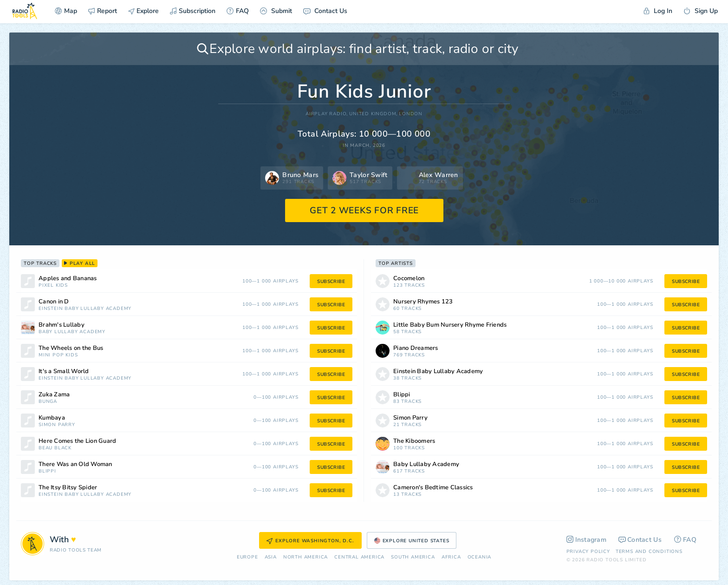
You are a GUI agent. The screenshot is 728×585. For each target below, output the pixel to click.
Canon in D (54, 302)
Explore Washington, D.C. (310, 541)
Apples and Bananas (68, 279)
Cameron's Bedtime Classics (433, 488)
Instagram (587, 540)
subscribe (331, 282)
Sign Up (701, 11)
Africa (451, 557)
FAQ (238, 11)
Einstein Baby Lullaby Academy (85, 309)
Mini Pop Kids (58, 355)
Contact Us (325, 11)
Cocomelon (409, 279)
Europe (247, 557)
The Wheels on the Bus (71, 348)
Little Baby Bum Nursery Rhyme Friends (450, 325)
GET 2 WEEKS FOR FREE (364, 210)
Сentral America (359, 557)
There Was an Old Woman (75, 464)
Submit (276, 11)
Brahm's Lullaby (62, 325)
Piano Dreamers (416, 348)
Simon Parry (57, 425)
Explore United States (412, 541)
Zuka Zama (54, 395)
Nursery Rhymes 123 (423, 302)
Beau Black (55, 448)
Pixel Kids (53, 286)
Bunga (48, 402)
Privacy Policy (588, 552)
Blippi (47, 471)
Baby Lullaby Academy (72, 332)
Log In (658, 11)
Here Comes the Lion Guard (77, 441)
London (411, 114)
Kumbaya (52, 418)
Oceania (480, 557)
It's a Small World (64, 371)
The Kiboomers (414, 441)
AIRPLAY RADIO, (327, 114)
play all (80, 263)
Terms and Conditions (649, 552)
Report (103, 11)
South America (413, 557)
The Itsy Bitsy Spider (68, 488)
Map (66, 11)
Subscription (193, 11)
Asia (271, 557)
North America (305, 557)
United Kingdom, (373, 114)
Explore (143, 11)
